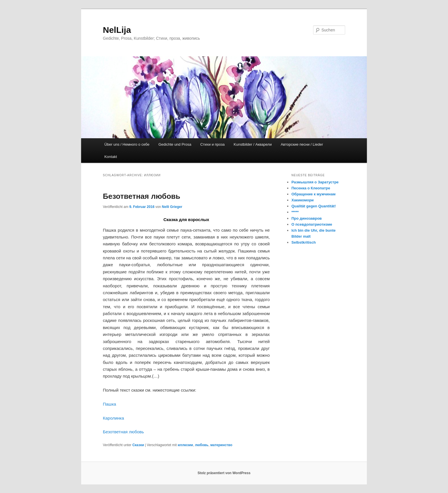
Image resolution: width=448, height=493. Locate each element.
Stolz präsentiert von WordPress (224, 473)
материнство (221, 445)
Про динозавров (307, 218)
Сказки (138, 445)
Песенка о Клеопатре (311, 188)
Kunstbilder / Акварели (253, 144)
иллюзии (185, 445)
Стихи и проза (212, 144)
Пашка (109, 404)
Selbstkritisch (304, 242)
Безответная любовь (142, 196)
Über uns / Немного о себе (127, 144)
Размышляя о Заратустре (315, 182)
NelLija (117, 30)
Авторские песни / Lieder (302, 144)
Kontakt (111, 157)
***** (295, 212)
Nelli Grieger (172, 207)
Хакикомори (303, 200)
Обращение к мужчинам (313, 194)
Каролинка (113, 418)
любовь (202, 445)
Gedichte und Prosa (175, 144)
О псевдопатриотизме (312, 224)
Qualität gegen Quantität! (314, 206)
